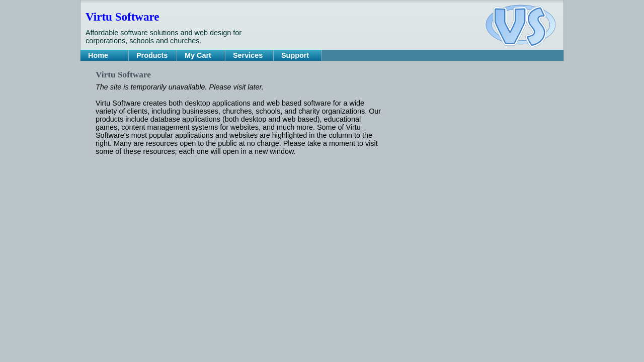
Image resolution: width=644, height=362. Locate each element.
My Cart (198, 55)
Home (98, 55)
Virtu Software (122, 17)
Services (248, 55)
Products (152, 55)
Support (295, 55)
